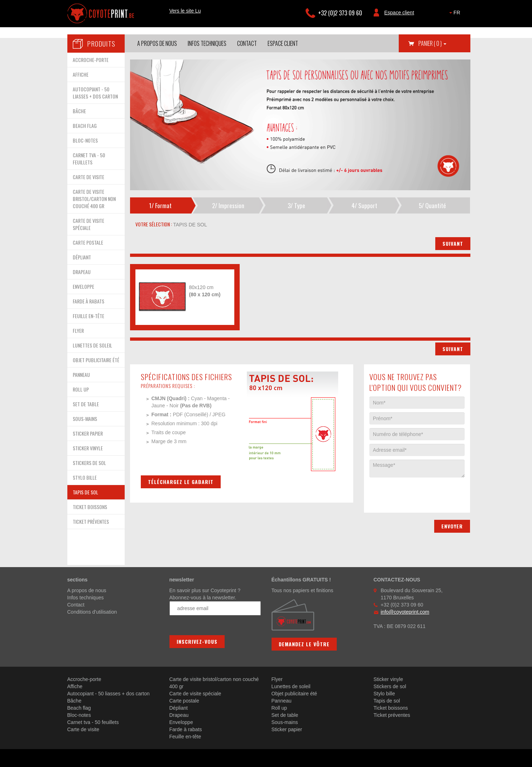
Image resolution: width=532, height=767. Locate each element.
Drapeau (179, 715)
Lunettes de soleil (291, 686)
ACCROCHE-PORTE (91, 60)
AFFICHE (81, 74)
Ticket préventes (392, 715)
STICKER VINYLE (88, 448)
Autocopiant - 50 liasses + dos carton (109, 694)
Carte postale (184, 701)
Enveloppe (181, 722)
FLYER (78, 330)
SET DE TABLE (86, 404)
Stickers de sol (390, 686)
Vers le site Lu (185, 11)
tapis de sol (190, 225)
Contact (247, 43)
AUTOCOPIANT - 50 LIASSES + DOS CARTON (95, 93)
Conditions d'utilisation (92, 612)
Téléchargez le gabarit (181, 482)
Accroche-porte (84, 679)
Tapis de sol (387, 701)
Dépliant (179, 708)
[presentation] (424, 492)
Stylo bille (384, 694)
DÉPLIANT (82, 257)
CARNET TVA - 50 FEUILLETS (89, 159)
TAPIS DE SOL (85, 492)
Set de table (285, 715)
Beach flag (79, 708)
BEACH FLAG (85, 126)
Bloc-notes (79, 715)
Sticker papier (287, 729)
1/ (160, 205)
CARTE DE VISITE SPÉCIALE (88, 224)
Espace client (399, 13)
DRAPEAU (82, 272)
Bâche (75, 701)
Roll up (279, 708)
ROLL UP (81, 389)
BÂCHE (79, 111)
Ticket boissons (391, 708)
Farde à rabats (186, 729)
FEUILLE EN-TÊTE (88, 316)
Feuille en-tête (185, 737)
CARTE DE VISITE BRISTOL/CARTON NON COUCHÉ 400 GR (94, 199)
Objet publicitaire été (294, 694)
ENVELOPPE (83, 286)
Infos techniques (207, 43)
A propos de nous (157, 43)
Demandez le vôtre (304, 644)
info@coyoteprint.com (405, 612)
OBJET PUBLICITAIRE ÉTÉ (96, 360)
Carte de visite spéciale (195, 694)
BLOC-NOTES (85, 140)
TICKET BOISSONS (90, 507)
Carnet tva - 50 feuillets (93, 722)
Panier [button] (432, 43)
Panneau (282, 701)
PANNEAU (81, 375)
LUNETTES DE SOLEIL (92, 345)
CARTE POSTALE (88, 242)
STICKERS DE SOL (89, 463)
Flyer (277, 679)
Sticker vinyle (388, 679)
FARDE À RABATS (88, 301)
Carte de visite (83, 729)
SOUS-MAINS (85, 419)
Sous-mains (285, 722)
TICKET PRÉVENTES (91, 521)
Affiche (75, 686)
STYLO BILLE (85, 477)
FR (455, 13)
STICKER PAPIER (88, 433)
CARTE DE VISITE (88, 177)
